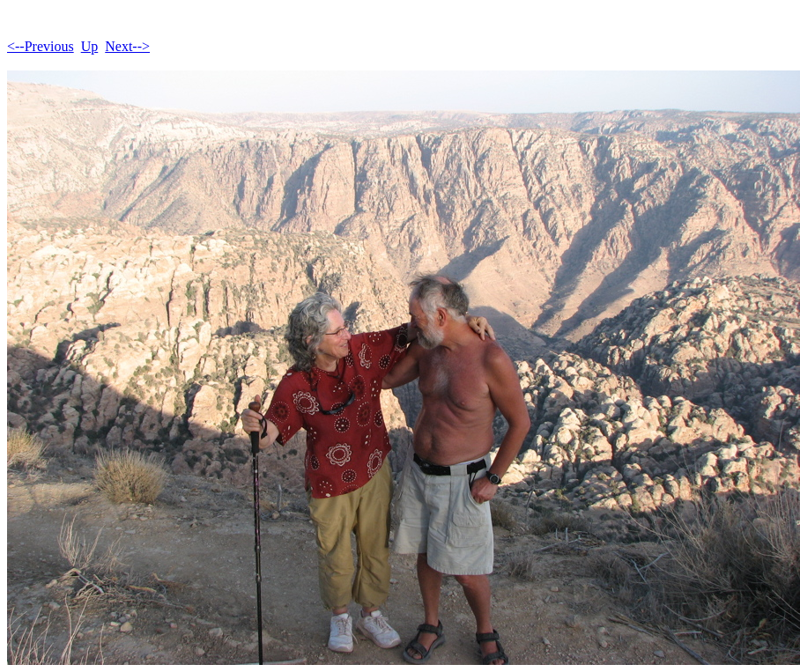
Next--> (127, 46)
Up (90, 46)
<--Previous (41, 46)
